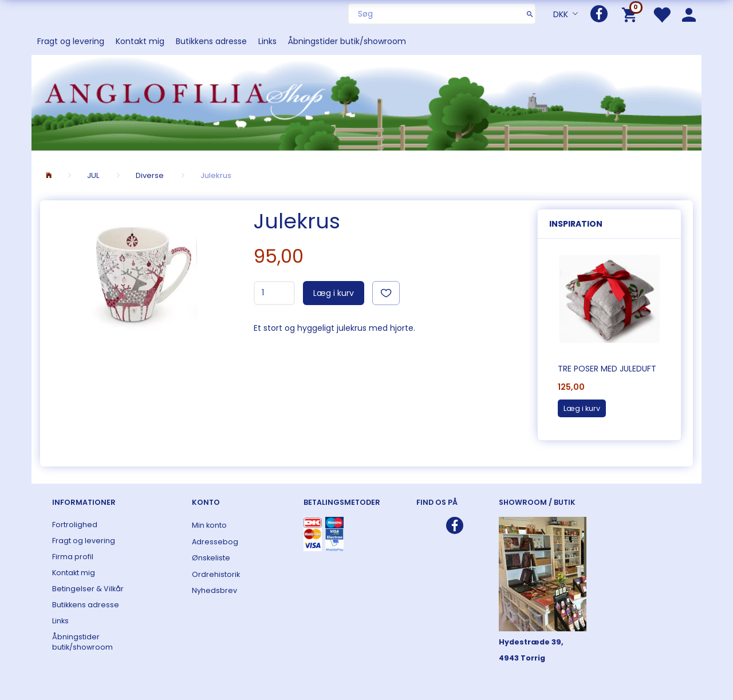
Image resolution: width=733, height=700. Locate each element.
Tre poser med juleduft (607, 369)
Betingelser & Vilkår (88, 589)
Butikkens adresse (211, 41)
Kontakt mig (140, 41)
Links (267, 41)
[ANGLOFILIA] (366, 102)
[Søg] (530, 14)
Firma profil (73, 557)
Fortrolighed (75, 525)
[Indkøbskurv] (631, 14)
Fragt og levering (71, 41)
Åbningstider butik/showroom (347, 41)
